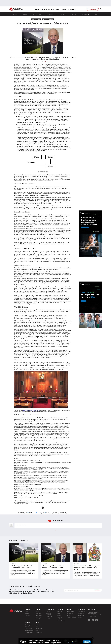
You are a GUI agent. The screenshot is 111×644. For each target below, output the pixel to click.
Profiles (62, 20)
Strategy (48, 618)
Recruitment (39, 615)
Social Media (81, 615)
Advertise (38, 625)
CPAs (69, 615)
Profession (50, 20)
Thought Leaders (36, 25)
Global (27, 612)
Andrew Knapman (29, 630)
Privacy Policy (39, 629)
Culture (48, 612)
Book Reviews (71, 612)
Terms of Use (39, 632)
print (64, 519)
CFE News (28, 627)
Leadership (49, 616)
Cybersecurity (81, 612)
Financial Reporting (49, 614)
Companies (70, 613)
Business (14, 20)
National (27, 613)
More (97, 20)
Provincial (27, 615)
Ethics (58, 613)
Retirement (38, 617)
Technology (85, 20)
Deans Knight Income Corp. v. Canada (31, 416)
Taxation (51, 25)
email (55, 519)
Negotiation (81, 613)
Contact (37, 627)
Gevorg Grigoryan (29, 632)
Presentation (39, 613)
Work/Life (38, 619)
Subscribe (93, 15)
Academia (59, 612)
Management (37, 20)
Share (30, 519)
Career (25, 20)
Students (73, 20)
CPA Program (28, 625)
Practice (45, 25)
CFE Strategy (28, 629)
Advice (37, 612)
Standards (59, 617)
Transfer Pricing (61, 621)
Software (80, 617)
